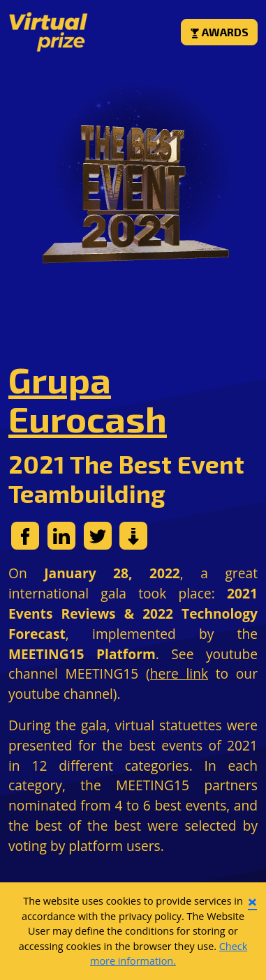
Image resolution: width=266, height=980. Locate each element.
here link (179, 673)
